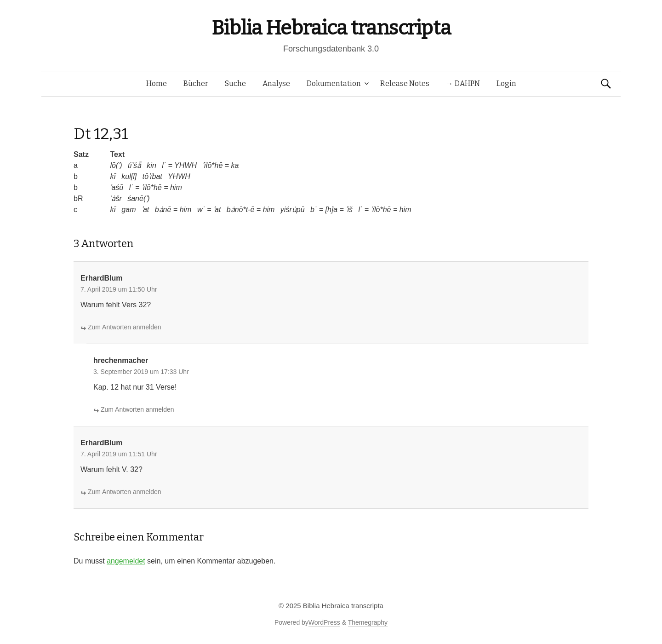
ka (235, 165)
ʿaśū (117, 187)
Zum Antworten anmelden (125, 327)
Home (157, 83)
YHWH (185, 165)
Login (506, 83)
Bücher (196, 83)
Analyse (276, 83)
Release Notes (405, 83)
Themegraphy (368, 622)
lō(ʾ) (116, 165)
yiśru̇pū (293, 210)
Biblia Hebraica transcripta (331, 28)
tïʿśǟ (134, 165)
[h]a (331, 210)
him (176, 187)
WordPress (324, 622)
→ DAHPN (463, 83)
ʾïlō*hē (212, 165)
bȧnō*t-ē (241, 210)
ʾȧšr (116, 198)
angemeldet (126, 561)
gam (128, 210)
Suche (235, 83)
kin (151, 165)
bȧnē (163, 210)
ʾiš (349, 210)
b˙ (314, 210)
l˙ (164, 165)
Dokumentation (334, 83)
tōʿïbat (152, 176)
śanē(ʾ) (138, 198)
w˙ (201, 210)
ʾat (145, 210)
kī (113, 176)
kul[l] (129, 176)
